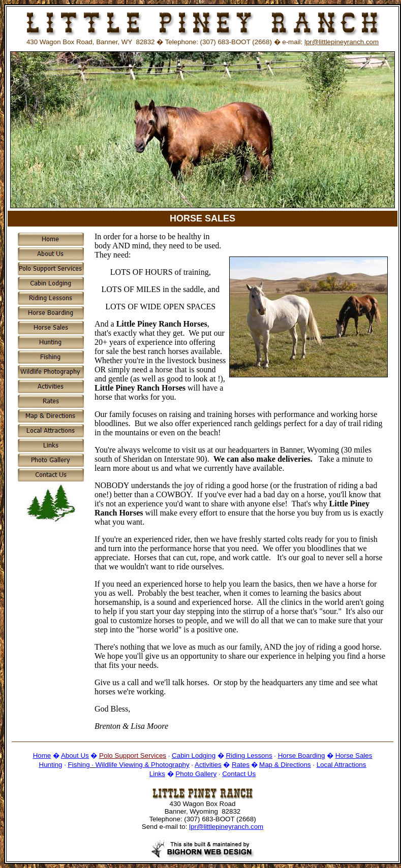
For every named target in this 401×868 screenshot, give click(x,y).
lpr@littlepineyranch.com (342, 42)
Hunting (51, 765)
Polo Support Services (133, 756)
